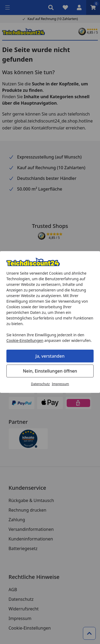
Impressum (61, 384)
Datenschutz (40, 384)
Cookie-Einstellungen (25, 340)
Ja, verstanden (50, 356)
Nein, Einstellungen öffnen (50, 371)
